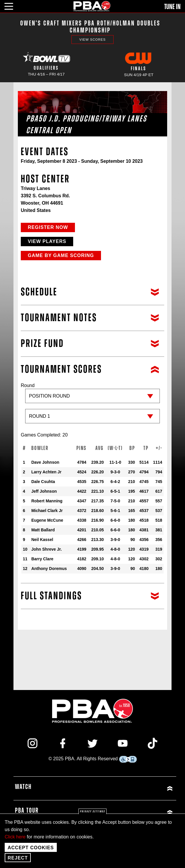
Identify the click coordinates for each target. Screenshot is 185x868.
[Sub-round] (92, 416)
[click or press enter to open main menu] (12, 6)
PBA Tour (27, 811)
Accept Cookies (31, 848)
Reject (18, 858)
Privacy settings (92, 811)
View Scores (92, 40)
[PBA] (92, 6)
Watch (23, 787)
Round (92, 406)
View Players (47, 241)
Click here (15, 837)
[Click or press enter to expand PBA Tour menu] (135, 812)
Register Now (48, 227)
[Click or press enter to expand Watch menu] (135, 789)
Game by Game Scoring (61, 255)
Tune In (172, 7)
